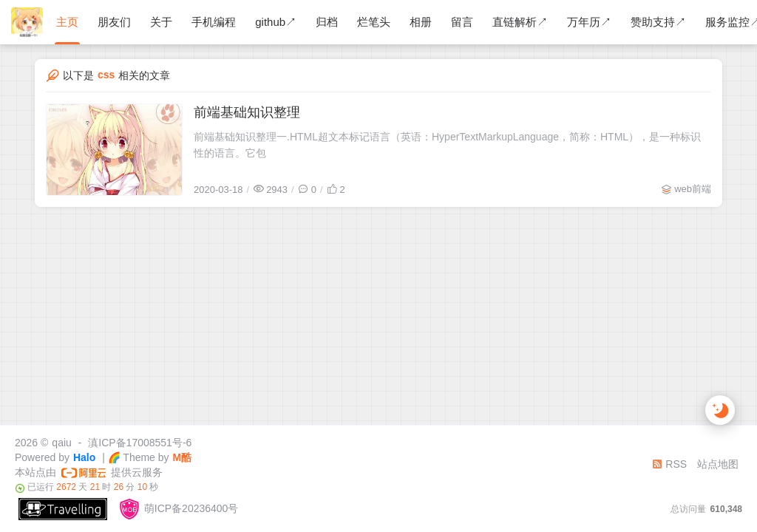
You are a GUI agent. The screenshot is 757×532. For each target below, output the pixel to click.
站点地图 (718, 464)
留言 (462, 22)
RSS (669, 464)
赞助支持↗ (658, 22)
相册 (421, 22)
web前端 (693, 189)
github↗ (276, 22)
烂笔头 (374, 22)
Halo (84, 457)
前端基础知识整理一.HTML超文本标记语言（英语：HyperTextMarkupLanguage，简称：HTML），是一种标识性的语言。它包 (447, 145)
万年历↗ (589, 22)
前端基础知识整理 (247, 112)
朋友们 (114, 22)
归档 (327, 22)
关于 (161, 22)
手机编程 (214, 22)
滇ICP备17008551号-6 (140, 443)
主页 (67, 22)
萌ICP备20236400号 (178, 508)
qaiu (61, 443)
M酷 (183, 457)
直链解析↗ (520, 22)
